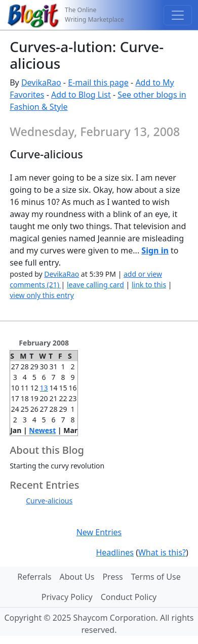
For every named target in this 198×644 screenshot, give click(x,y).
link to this (149, 285)
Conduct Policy (129, 597)
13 (44, 388)
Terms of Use (156, 577)
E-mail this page (98, 82)
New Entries (99, 532)
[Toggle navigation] (178, 15)
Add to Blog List (81, 95)
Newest (42, 430)
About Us (77, 577)
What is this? (162, 552)
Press (112, 577)
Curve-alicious (49, 501)
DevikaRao (41, 82)
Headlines (115, 552)
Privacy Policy (67, 597)
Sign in (155, 250)
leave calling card (95, 285)
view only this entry (42, 295)
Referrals (34, 577)
